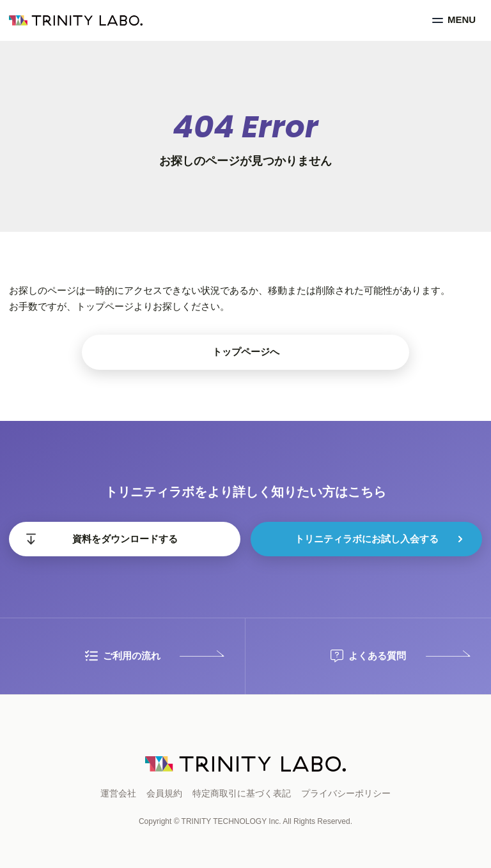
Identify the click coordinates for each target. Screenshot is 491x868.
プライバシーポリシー (346, 793)
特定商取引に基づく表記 (242, 793)
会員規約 (164, 793)
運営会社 (118, 793)
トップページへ (246, 352)
